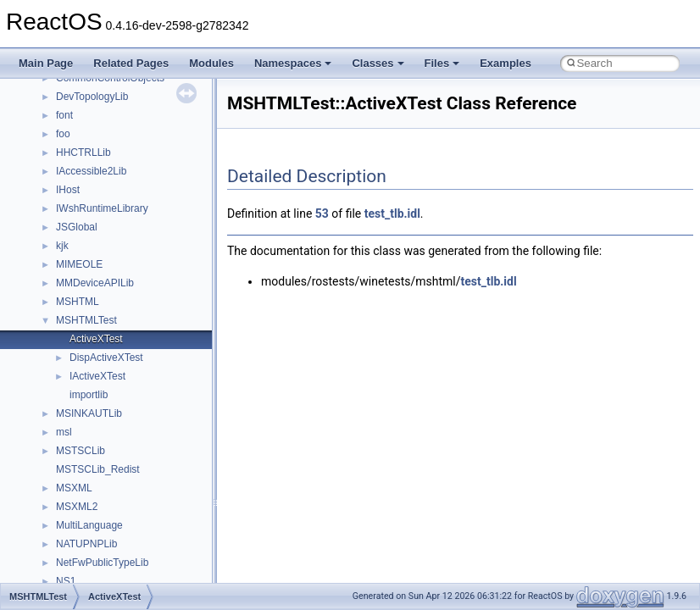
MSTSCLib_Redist (98, 469)
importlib (89, 395)
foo (63, 134)
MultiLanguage (89, 525)
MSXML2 (77, 507)
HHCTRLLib (83, 152)
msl (64, 432)
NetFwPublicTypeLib (102, 563)
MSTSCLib (81, 451)
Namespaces (293, 63)
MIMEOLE (79, 264)
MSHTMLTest (86, 320)
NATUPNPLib (86, 544)
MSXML (74, 488)
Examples (506, 63)
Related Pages (131, 63)
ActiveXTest (96, 339)
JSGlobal (77, 227)
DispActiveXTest (106, 358)
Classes (378, 63)
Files (442, 63)
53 (322, 213)
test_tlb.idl (392, 213)
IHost (68, 190)
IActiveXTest (97, 376)
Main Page (46, 63)
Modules (211, 63)
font (64, 115)
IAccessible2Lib (91, 171)
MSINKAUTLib (89, 413)
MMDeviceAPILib (95, 283)
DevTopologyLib (92, 97)
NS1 (66, 581)
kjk (62, 246)
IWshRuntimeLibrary (102, 208)
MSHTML (78, 302)
